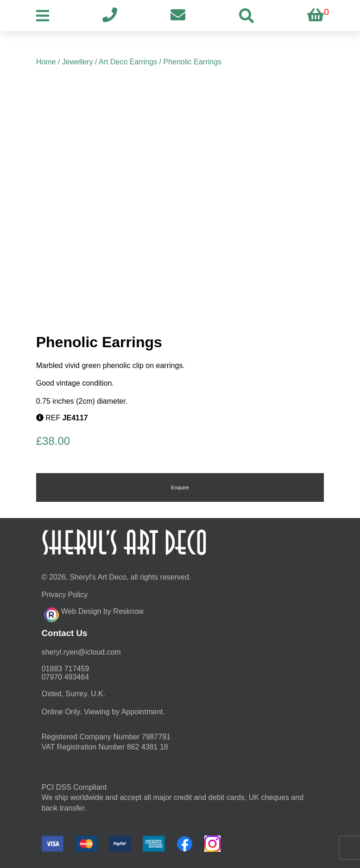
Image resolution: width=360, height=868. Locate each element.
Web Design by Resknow (94, 613)
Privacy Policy (65, 595)
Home (46, 62)
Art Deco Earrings (128, 62)
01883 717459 (65, 669)
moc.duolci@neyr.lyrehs (81, 652)
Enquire (180, 487)
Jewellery (78, 62)
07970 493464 (65, 677)
